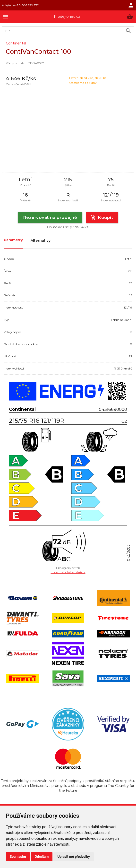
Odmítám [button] (42, 857)
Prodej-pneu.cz (67, 17)
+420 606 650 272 (26, 5)
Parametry (13, 240)
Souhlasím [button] (18, 857)
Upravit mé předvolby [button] (73, 857)
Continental (16, 43)
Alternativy (41, 241)
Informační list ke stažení (68, 572)
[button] (130, 17)
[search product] (128, 31)
